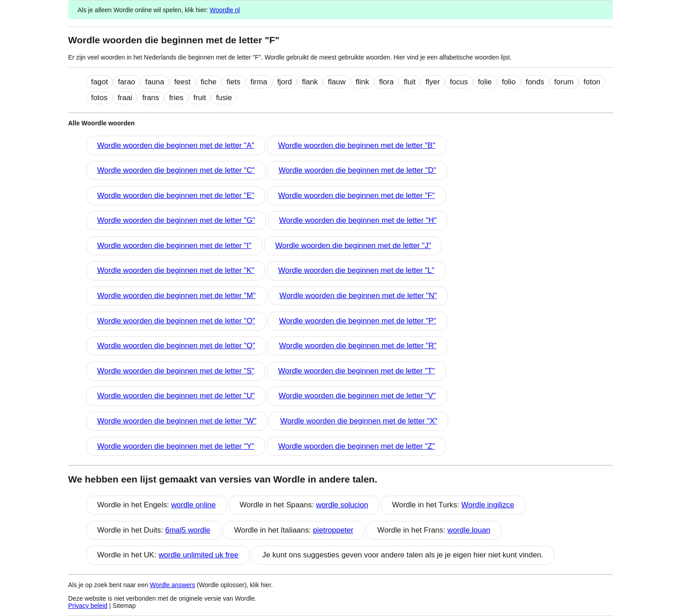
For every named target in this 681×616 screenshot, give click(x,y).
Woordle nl (225, 10)
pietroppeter (333, 530)
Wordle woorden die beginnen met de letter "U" (176, 396)
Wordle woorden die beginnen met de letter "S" (176, 371)
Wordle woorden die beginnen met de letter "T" (357, 371)
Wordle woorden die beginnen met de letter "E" (176, 195)
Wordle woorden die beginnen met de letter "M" (177, 296)
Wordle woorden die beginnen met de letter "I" (175, 246)
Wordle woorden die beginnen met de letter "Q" (176, 346)
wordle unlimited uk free (198, 555)
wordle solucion (342, 505)
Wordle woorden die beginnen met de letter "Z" (357, 446)
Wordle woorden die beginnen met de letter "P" (358, 321)
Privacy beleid (88, 606)
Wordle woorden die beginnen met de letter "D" (357, 170)
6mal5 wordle (188, 530)
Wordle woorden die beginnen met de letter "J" (353, 246)
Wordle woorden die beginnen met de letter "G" (176, 220)
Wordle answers (172, 585)
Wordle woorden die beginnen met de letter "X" (359, 421)
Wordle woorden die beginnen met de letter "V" (357, 396)
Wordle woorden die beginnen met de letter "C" (176, 170)
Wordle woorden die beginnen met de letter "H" (358, 220)
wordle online (193, 505)
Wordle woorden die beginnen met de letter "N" (358, 296)
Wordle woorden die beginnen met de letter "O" (176, 321)
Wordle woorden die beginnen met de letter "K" (176, 270)
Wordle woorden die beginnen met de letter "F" (357, 195)
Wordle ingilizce (488, 505)
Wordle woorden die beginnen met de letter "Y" (176, 446)
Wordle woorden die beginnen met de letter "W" (177, 421)
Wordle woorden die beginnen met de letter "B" (357, 145)
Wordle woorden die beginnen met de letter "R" (358, 346)
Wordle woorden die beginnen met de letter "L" (357, 270)
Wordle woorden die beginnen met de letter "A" (176, 145)
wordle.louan (469, 530)
